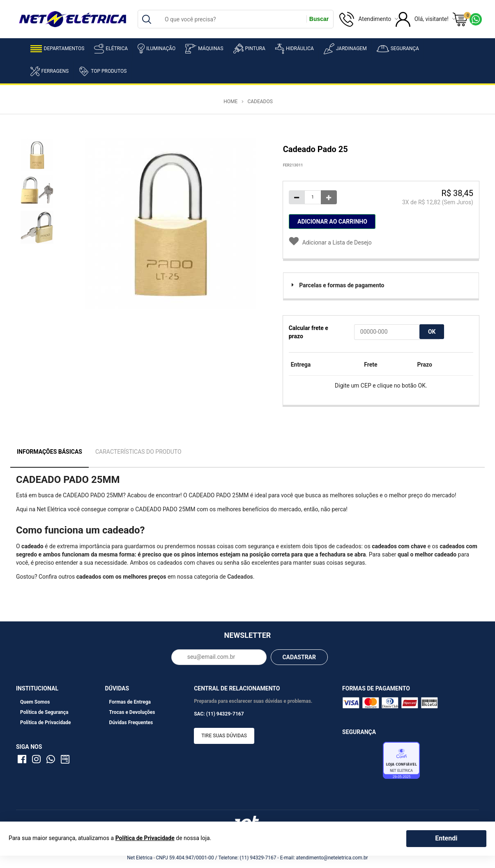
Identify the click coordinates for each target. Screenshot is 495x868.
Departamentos (58, 49)
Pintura (249, 48)
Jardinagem (345, 49)
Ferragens (50, 71)
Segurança (398, 49)
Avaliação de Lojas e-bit (361, 762)
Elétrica (111, 48)
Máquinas (204, 49)
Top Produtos (102, 71)
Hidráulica (295, 49)
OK (432, 332)
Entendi (446, 838)
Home (230, 102)
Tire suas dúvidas (224, 736)
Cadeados (260, 102)
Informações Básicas (49, 452)
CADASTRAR (299, 657)
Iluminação (157, 48)
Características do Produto (138, 452)
